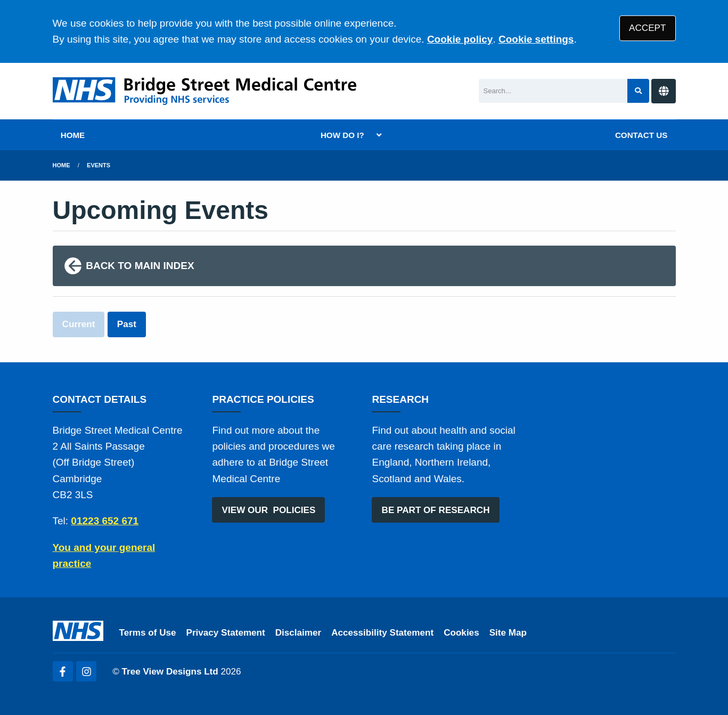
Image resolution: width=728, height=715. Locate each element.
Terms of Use (148, 633)
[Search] (553, 91)
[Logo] (205, 91)
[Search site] (638, 91)
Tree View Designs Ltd (170, 672)
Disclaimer (298, 633)
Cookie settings (536, 39)
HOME (73, 135)
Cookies (461, 633)
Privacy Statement (226, 633)
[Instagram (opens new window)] (86, 671)
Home (62, 165)
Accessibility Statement (382, 633)
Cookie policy (460, 39)
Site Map (508, 633)
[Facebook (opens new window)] (63, 671)
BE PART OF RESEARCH (436, 510)
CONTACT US (641, 135)
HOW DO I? (342, 135)
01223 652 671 (105, 521)
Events (99, 165)
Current (79, 324)
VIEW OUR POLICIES (269, 510)
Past (127, 324)
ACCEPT (647, 28)
